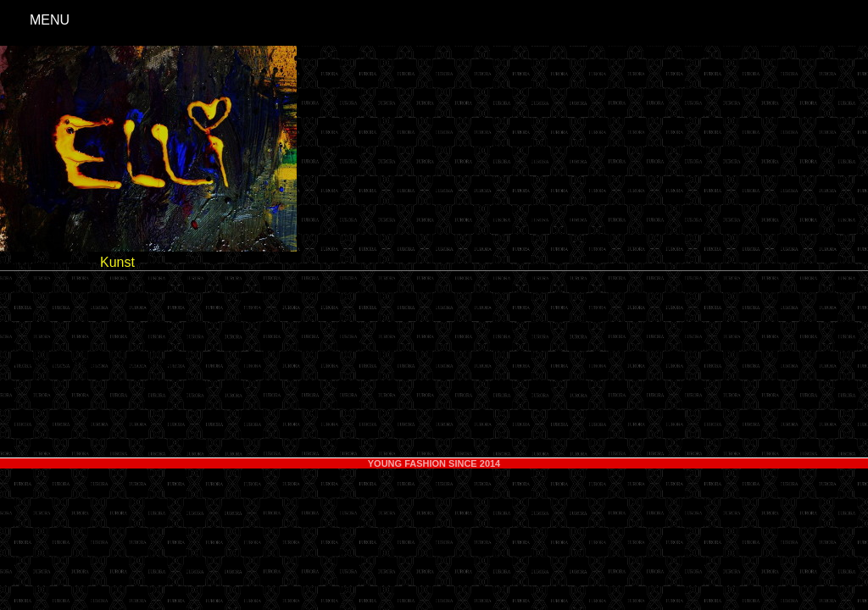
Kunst (117, 262)
